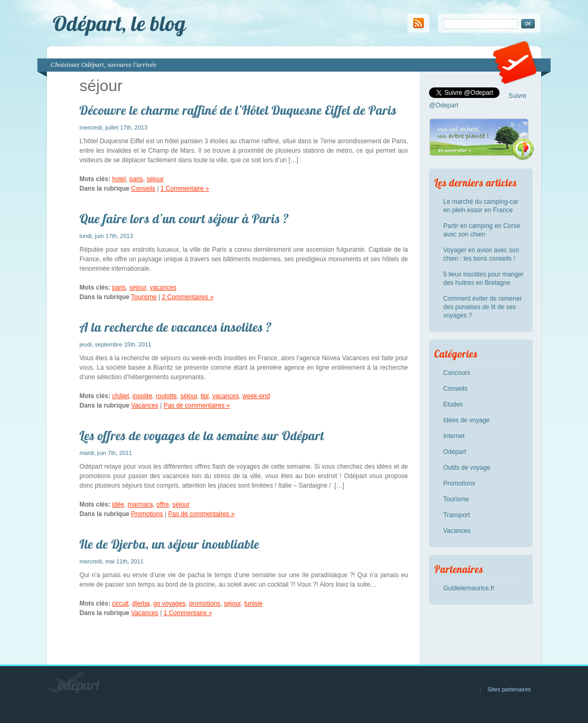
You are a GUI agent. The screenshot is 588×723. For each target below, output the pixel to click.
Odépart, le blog (119, 23)
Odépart (455, 452)
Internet (454, 436)
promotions (205, 603)
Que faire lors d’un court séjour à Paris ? (184, 219)
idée (118, 504)
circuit (120, 603)
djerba (141, 603)
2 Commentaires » (188, 297)
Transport (457, 515)
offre (163, 504)
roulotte (166, 396)
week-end (256, 396)
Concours (457, 373)
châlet (121, 396)
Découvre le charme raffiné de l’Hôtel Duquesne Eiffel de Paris (238, 110)
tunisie (253, 603)
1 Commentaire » (185, 189)
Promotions (147, 514)
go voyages (169, 603)
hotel (119, 179)
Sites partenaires (509, 689)
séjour (155, 179)
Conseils (143, 189)
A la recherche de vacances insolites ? (176, 327)
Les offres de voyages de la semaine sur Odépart (202, 435)
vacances (163, 288)
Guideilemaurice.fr (469, 588)
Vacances (145, 405)
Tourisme (144, 297)
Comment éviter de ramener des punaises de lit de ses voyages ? (482, 307)
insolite (142, 396)
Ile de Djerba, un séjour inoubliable (170, 544)
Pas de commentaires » (197, 405)
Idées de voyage (466, 420)
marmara (140, 504)
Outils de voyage (467, 468)
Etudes (453, 404)
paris (136, 179)
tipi (205, 396)
